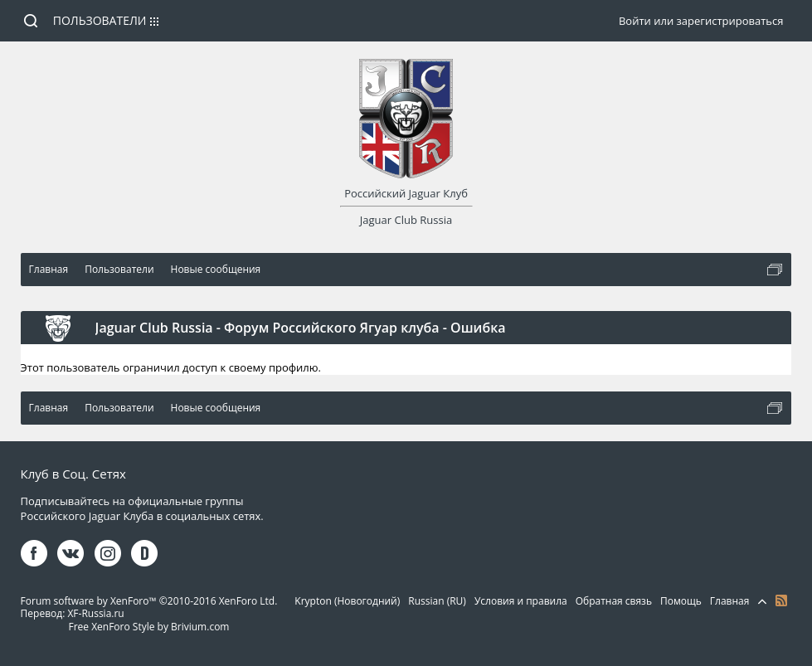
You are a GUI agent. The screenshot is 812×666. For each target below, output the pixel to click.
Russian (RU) (437, 601)
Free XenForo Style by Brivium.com (148, 627)
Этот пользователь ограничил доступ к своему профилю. (171, 367)
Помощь (681, 601)
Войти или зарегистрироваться (701, 21)
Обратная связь (614, 601)
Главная (730, 601)
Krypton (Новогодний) (347, 601)
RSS (781, 600)
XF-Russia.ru (95, 613)
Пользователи (100, 20)
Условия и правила (521, 601)
